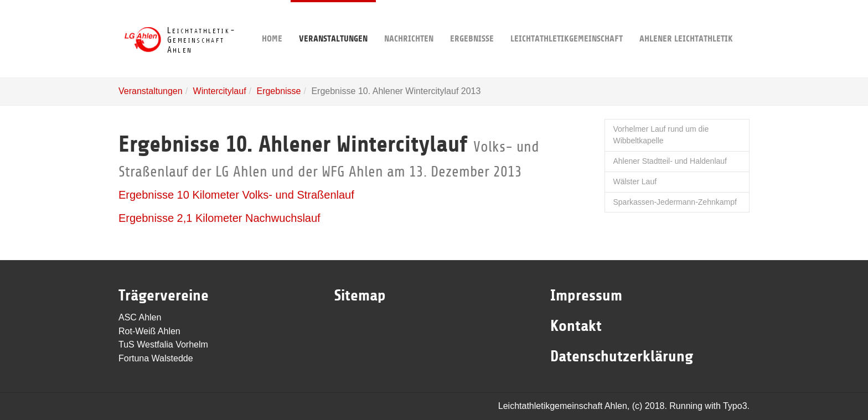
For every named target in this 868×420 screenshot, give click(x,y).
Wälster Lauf (635, 182)
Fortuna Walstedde (156, 358)
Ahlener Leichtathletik (686, 22)
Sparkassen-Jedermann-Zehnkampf (675, 202)
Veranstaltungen (333, 22)
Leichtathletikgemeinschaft (567, 22)
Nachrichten (409, 22)
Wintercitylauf (220, 91)
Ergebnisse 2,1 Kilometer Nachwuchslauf (219, 218)
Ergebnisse (472, 22)
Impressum (586, 295)
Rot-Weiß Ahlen (149, 331)
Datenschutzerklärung (622, 356)
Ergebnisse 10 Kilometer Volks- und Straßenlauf (236, 195)
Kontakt (576, 326)
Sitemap (360, 295)
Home (272, 22)
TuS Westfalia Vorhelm (163, 344)
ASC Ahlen (140, 317)
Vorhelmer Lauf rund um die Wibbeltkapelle (661, 135)
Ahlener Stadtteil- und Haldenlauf (670, 161)
